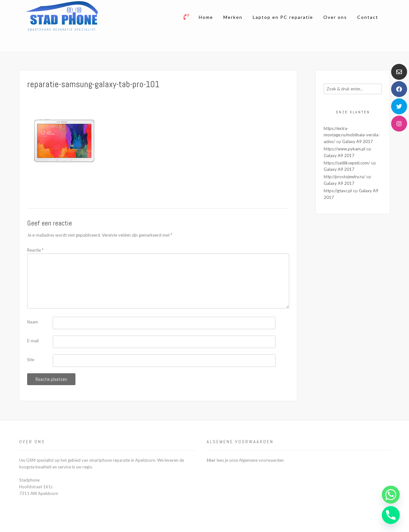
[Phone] (391, 515)
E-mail (33, 341)
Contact (368, 17)
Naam (33, 322)
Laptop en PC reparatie (283, 17)
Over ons (335, 17)
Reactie (35, 250)
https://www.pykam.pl (344, 149)
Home (206, 17)
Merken (233, 17)
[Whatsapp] (391, 495)
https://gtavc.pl (338, 191)
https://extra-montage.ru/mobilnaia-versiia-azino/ (352, 135)
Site (31, 360)
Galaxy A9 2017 (358, 141)
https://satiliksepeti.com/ (347, 163)
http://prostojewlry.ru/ (344, 177)
